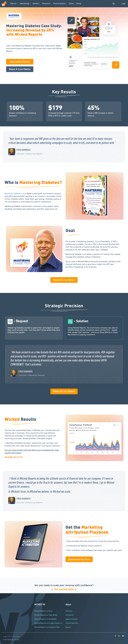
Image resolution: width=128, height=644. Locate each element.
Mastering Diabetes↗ (14, 193)
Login (123, 4)
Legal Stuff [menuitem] (7, 636)
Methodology (25, 4)
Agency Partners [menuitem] (72, 619)
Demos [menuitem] (68, 627)
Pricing (79, 4)
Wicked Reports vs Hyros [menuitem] (43, 611)
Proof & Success (60, 4)
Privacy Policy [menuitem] (15, 636)
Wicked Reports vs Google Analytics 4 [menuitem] (48, 623)
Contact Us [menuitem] (70, 615)
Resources (47, 4)
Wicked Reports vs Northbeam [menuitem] (45, 619)
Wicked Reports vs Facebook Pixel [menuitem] (47, 627)
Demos (71, 4)
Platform (14, 4)
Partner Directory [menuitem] (72, 623)
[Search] (114, 4)
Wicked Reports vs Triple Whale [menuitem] (46, 615)
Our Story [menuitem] (69, 611)
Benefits (36, 4)
